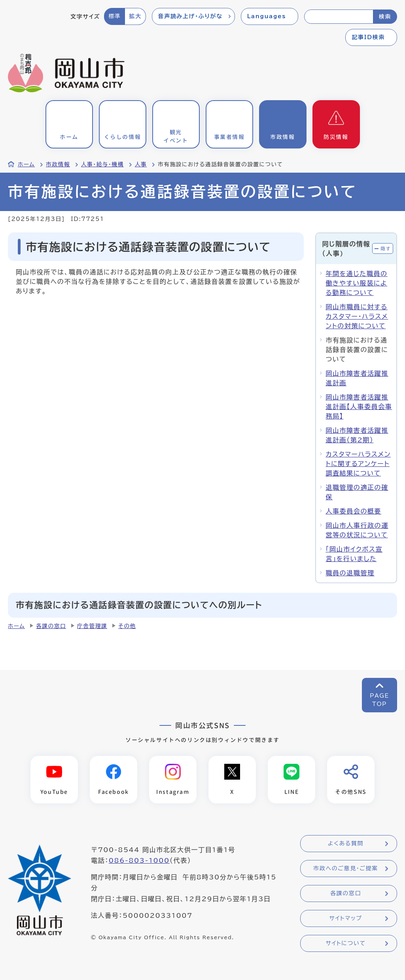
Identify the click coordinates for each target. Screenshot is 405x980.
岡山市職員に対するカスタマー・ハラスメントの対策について (357, 316)
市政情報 (58, 164)
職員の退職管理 (350, 573)
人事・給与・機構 (102, 164)
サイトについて (345, 944)
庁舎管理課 (92, 626)
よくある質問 (346, 844)
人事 (141, 164)
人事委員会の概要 (353, 511)
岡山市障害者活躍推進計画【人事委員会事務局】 (359, 407)
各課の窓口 (51, 626)
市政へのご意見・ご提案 (346, 869)
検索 (385, 17)
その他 (127, 626)
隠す (386, 248)
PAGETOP (379, 700)
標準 (114, 16)
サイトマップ (345, 919)
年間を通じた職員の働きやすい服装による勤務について (356, 283)
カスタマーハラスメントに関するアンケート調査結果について (358, 464)
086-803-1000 (139, 861)
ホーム (26, 164)
